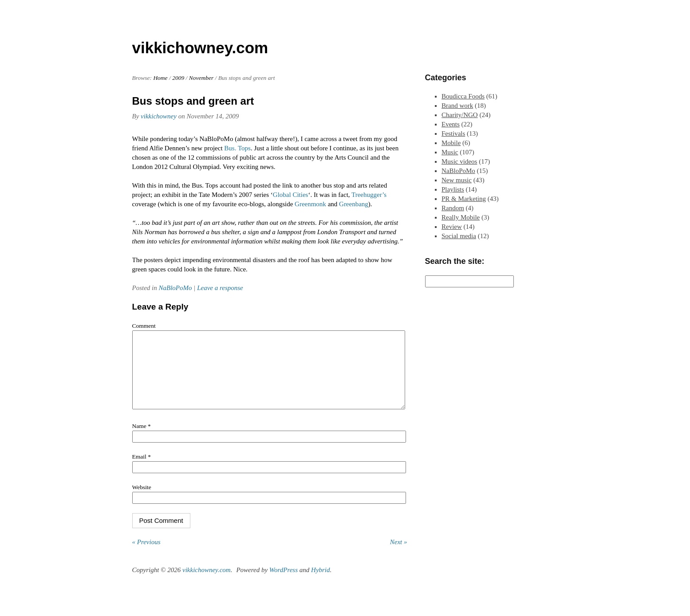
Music (450, 152)
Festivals (453, 133)
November (201, 78)
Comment (144, 326)
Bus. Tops (237, 148)
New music (457, 180)
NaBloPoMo (175, 288)
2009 (178, 78)
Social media (459, 236)
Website (142, 500)
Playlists (453, 189)
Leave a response (220, 288)
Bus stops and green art (193, 101)
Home (160, 78)
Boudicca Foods (463, 96)
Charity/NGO (460, 115)
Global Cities (291, 195)
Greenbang (354, 204)
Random (453, 208)
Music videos (459, 161)
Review (452, 227)
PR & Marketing (464, 199)
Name (142, 439)
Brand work (457, 106)
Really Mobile (461, 217)
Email (142, 470)
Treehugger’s (369, 195)
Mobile (451, 143)
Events (451, 124)
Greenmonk (310, 204)
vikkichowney (159, 116)
